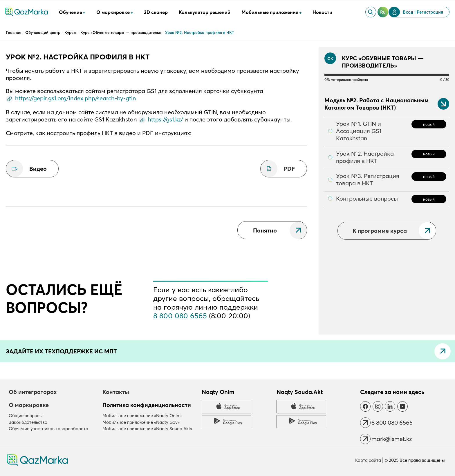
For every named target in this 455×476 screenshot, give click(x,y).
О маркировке (29, 405)
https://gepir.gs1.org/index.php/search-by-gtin (76, 98)
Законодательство (28, 422)
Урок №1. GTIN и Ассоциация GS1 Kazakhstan (359, 131)
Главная (14, 32)
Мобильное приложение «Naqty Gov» (141, 422)
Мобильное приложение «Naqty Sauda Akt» (147, 429)
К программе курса (380, 231)
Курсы (71, 32)
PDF (289, 169)
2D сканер (156, 12)
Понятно (265, 230)
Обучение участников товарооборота (48, 429)
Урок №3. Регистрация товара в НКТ (368, 179)
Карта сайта (368, 460)
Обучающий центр (43, 32)
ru (383, 12)
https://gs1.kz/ (165, 119)
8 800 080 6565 (180, 316)
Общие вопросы (26, 416)
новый (429, 124)
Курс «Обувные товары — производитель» (121, 32)
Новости (322, 12)
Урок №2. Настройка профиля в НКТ (365, 157)
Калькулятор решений (205, 12)
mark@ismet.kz (392, 439)
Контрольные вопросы (367, 198)
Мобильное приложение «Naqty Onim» (142, 416)
